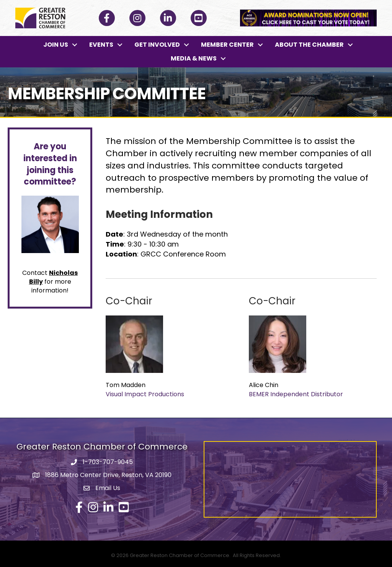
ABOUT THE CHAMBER (309, 45)
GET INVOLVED (157, 45)
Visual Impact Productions (145, 394)
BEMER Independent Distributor (296, 394)
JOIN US (56, 45)
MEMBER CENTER (227, 45)
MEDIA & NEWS (194, 58)
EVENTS (101, 45)
